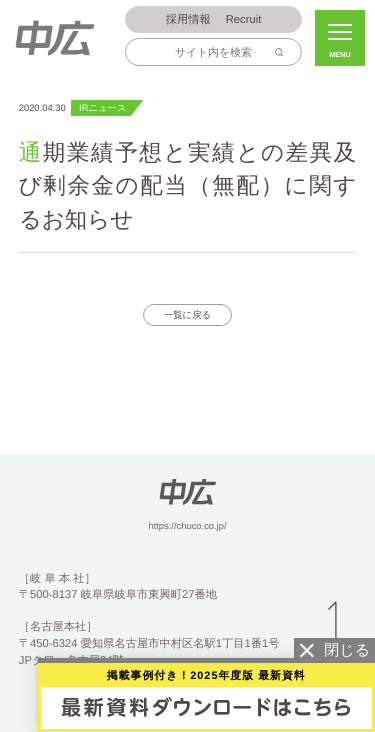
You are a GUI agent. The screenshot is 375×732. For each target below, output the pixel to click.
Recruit (214, 20)
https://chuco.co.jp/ (187, 526)
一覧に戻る (187, 315)
